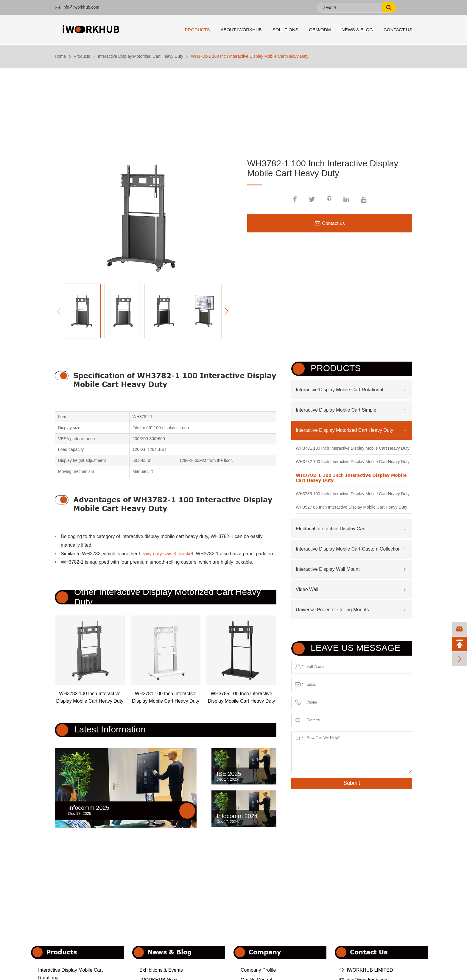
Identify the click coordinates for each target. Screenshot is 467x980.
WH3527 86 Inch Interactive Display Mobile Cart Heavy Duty (351, 507)
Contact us (330, 223)
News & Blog (357, 30)
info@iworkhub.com (77, 7)
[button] (227, 311)
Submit (352, 783)
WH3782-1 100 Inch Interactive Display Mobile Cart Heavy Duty (250, 56)
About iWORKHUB (241, 30)
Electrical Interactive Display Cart (331, 529)
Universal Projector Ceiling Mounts (332, 610)
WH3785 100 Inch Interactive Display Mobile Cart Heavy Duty (242, 697)
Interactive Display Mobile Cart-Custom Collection (348, 549)
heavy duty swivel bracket (166, 554)
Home (60, 56)
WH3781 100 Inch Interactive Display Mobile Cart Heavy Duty (166, 697)
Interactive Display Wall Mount (328, 569)
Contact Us (398, 30)
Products (197, 30)
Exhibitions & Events (161, 970)
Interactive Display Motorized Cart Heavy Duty (141, 56)
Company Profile (258, 970)
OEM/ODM (320, 30)
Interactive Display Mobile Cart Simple (336, 410)
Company (265, 952)
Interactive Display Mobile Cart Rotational (339, 390)
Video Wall (307, 589)
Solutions (285, 30)
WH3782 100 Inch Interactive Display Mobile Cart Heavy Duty (90, 697)
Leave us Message (355, 648)
